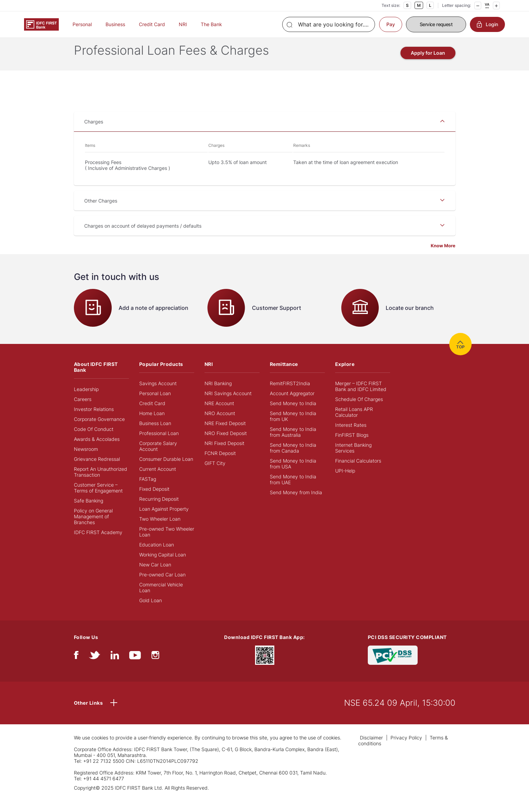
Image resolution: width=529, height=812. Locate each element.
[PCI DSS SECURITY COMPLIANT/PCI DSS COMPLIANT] (393, 666)
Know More (443, 257)
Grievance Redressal (97, 470)
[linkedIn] (115, 668)
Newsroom (86, 460)
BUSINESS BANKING (101, 42)
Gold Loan (151, 611)
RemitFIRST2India (290, 394)
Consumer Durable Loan (166, 470)
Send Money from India (296, 503)
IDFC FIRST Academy (98, 543)
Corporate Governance (99, 430)
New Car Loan (155, 576)
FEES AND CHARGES (223, 42)
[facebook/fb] (76, 668)
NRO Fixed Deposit (226, 444)
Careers (83, 410)
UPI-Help (345, 482)
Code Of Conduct (94, 440)
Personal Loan (155, 404)
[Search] (329, 24)
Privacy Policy (406, 749)
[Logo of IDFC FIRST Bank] (41, 24)
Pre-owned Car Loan (162, 586)
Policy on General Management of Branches (93, 527)
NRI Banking (218, 394)
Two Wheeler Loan (160, 530)
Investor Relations (94, 420)
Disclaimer (371, 749)
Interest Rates (351, 436)
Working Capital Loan (163, 566)
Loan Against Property (164, 520)
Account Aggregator (292, 404)
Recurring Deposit (159, 510)
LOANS (135, 42)
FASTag (148, 490)
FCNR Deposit (220, 464)
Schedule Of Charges (359, 410)
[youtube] (135, 668)
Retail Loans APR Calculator (354, 423)
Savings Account (158, 394)
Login (487, 24)
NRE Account (219, 414)
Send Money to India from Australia (293, 443)
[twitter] (95, 668)
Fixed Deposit (154, 500)
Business (115, 24)
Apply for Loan (428, 64)
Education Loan (157, 556)
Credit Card (152, 24)
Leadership (86, 400)
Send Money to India (293, 414)
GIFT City (215, 474)
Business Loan (155, 434)
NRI (183, 24)
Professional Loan (159, 444)
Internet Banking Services (353, 459)
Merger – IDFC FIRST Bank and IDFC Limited (361, 397)
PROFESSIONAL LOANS (172, 42)
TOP (460, 355)
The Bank (211, 24)
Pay (391, 24)
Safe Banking (89, 512)
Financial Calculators (358, 472)
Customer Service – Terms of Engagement (98, 499)
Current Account (158, 480)
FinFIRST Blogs (352, 446)
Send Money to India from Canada (293, 459)
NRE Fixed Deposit (225, 434)
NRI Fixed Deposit (224, 454)
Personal (82, 24)
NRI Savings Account (228, 404)
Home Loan (152, 424)
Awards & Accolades (97, 450)
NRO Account (220, 424)
